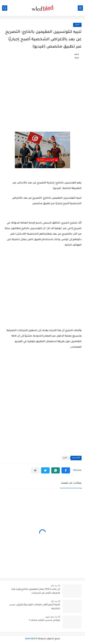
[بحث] (5, 8)
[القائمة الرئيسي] (80, 8)
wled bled (30, 639)
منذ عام (54, 586)
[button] (66, 470)
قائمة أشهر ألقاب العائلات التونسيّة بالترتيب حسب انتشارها (35, 607)
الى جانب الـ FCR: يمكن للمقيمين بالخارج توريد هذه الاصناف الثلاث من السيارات (36, 591)
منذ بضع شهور (51, 617)
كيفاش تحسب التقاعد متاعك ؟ (44, 620)
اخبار (77, 25)
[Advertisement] (42, 94)
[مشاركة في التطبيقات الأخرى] (35, 470)
